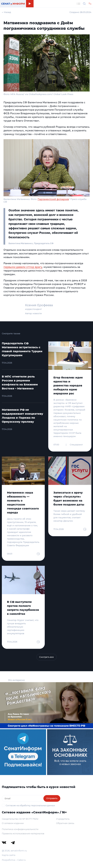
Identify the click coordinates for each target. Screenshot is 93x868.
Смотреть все (46, 657)
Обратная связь (65, 823)
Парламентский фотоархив (53, 199)
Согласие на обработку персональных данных (30, 805)
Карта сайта (9, 855)
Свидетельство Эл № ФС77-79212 (20, 819)
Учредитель (63, 819)
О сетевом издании (13, 823)
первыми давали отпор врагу (23, 267)
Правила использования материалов (23, 833)
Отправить (52, 798)
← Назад (6, 12)
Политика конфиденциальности (20, 829)
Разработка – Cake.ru (14, 860)
